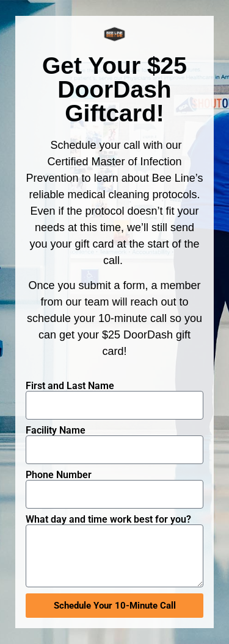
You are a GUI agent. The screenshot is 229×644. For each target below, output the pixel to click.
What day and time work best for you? (108, 520)
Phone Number (59, 475)
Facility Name (56, 431)
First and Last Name (70, 386)
